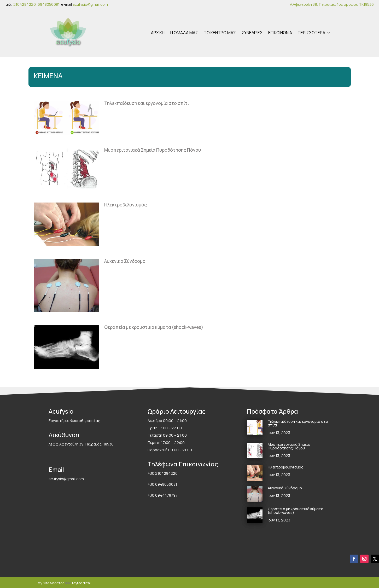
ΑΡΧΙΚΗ (158, 32)
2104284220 (25, 4)
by (40, 582)
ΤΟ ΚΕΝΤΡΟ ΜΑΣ (220, 32)
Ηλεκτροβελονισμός (126, 204)
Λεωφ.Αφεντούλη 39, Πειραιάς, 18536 (81, 443)
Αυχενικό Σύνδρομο (125, 260)
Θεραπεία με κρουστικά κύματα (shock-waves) (154, 326)
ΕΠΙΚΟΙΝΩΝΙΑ (280, 32)
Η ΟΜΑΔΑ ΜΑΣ (184, 32)
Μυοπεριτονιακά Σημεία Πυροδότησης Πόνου (153, 149)
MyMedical (81, 582)
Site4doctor (53, 582)
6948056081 (49, 4)
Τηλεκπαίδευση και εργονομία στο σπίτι (147, 102)
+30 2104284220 (163, 473)
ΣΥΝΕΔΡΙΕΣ (252, 32)
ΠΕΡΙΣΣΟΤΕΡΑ (311, 32)
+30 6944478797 (163, 494)
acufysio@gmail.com (90, 4)
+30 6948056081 (162, 483)
